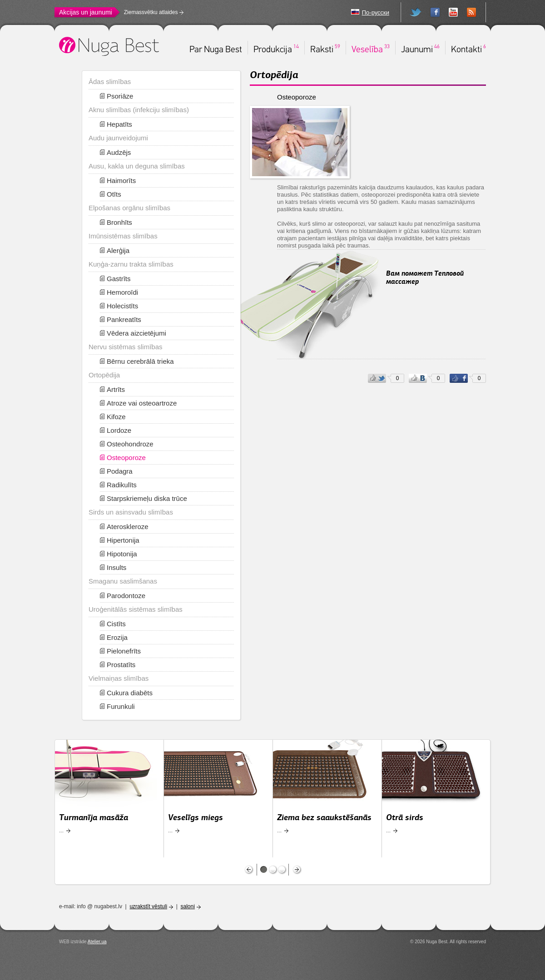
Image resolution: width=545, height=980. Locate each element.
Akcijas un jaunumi (86, 12)
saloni (188, 906)
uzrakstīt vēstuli (148, 906)
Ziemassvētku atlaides (151, 12)
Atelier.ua (97, 942)
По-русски (376, 12)
